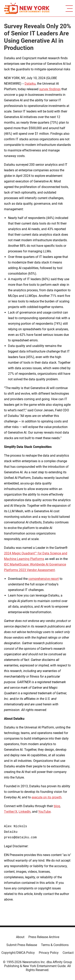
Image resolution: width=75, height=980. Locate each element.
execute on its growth (47, 797)
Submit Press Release (22, 945)
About (20, 937)
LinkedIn (25, 812)
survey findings (50, 89)
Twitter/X (11, 812)
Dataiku (30, 84)
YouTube (44, 812)
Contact (68, 953)
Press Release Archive (44, 937)
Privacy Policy (49, 953)
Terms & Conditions (55, 945)
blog (57, 806)
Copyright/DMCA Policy (18, 953)
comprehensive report (44, 579)
